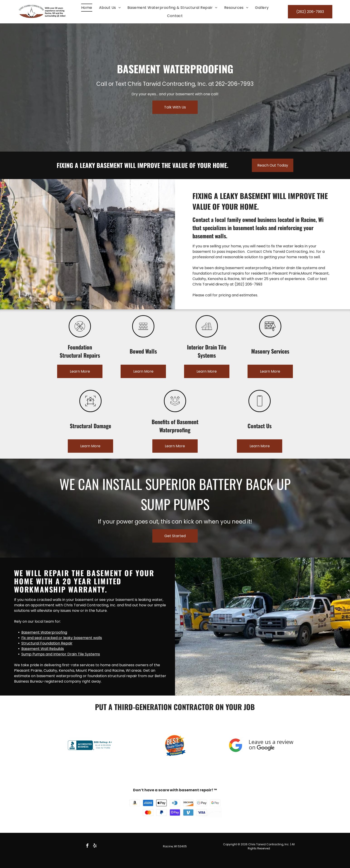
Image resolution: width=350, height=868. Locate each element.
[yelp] (95, 846)
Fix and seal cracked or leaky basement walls (62, 638)
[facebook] (87, 846)
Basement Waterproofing (44, 632)
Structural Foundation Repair (47, 643)
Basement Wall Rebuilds (43, 649)
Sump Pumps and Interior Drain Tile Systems (61, 654)
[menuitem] (87, 8)
